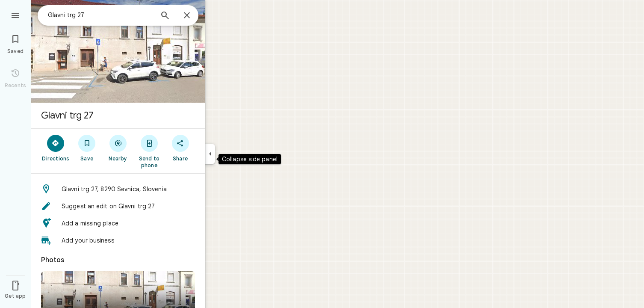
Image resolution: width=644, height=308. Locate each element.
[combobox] (100, 15)
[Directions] (56, 148)
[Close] (187, 16)
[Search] (165, 16)
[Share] (180, 148)
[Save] (87, 148)
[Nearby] (118, 148)
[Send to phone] (149, 151)
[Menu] (15, 15)
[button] (118, 189)
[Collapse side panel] (210, 154)
